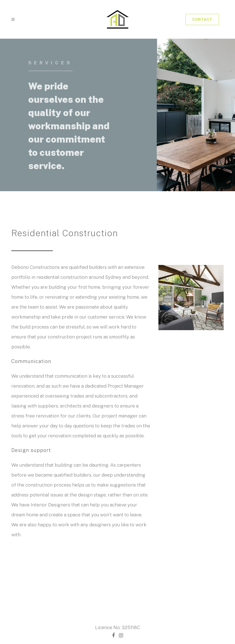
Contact (202, 19)
